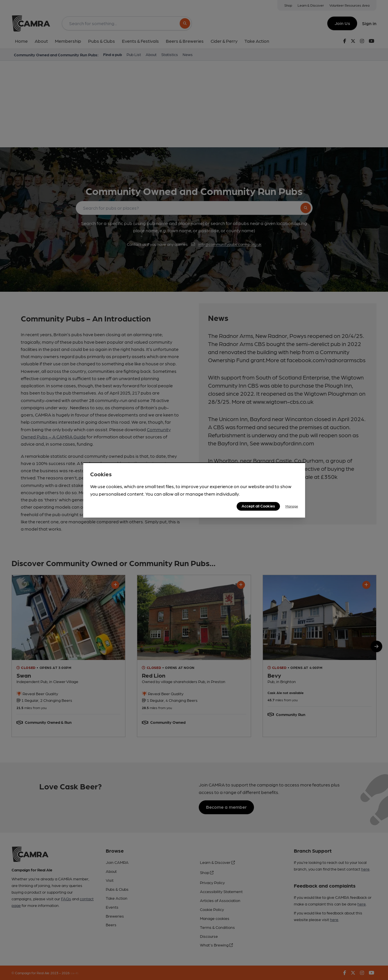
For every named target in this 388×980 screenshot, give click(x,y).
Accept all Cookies (258, 506)
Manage (292, 506)
